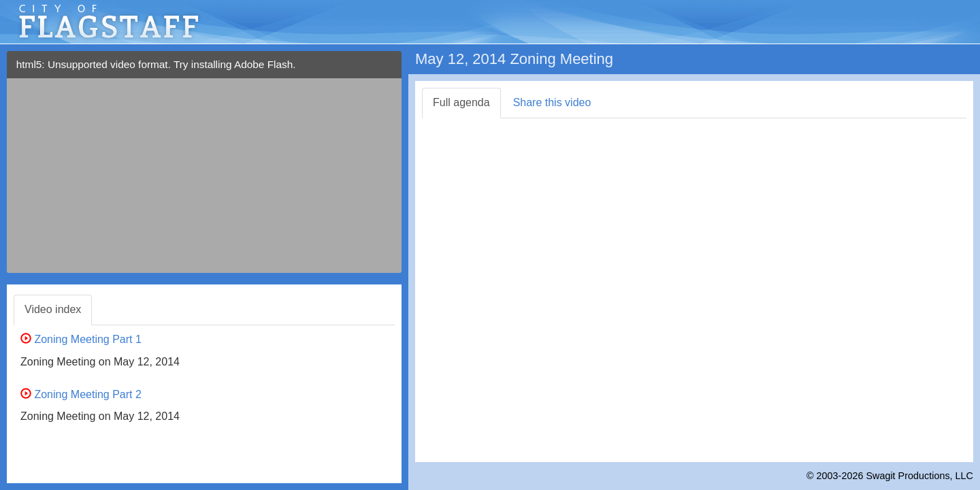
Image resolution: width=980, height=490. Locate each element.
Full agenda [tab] (461, 102)
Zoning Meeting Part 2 (81, 394)
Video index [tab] (53, 309)
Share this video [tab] (552, 102)
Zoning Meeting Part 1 (81, 339)
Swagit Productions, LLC (919, 476)
